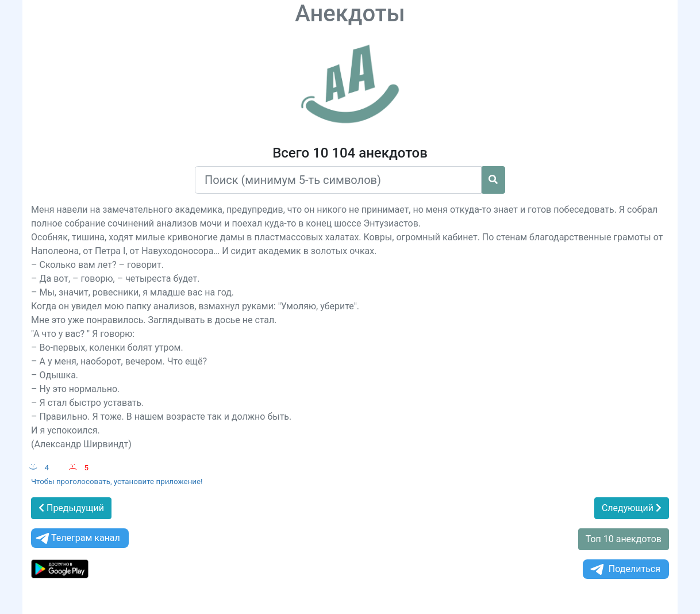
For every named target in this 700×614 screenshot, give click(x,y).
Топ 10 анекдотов (624, 539)
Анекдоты (350, 14)
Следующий (632, 508)
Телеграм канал (77, 538)
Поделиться (624, 569)
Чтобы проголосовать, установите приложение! (117, 481)
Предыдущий (71, 508)
